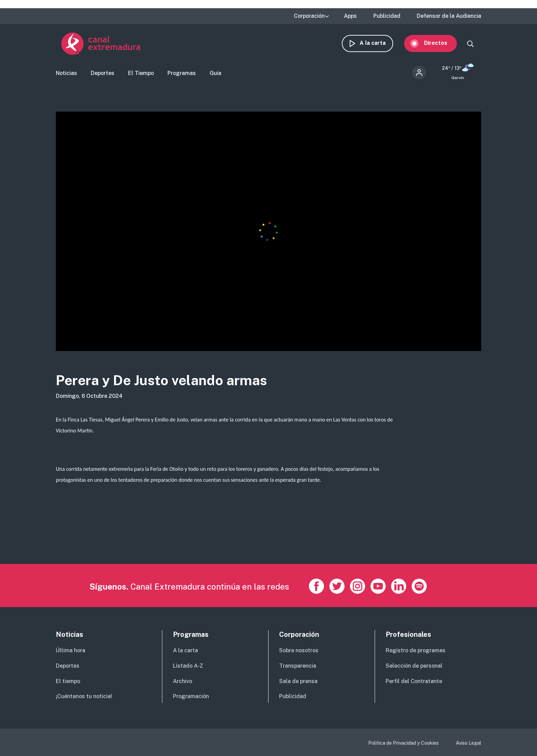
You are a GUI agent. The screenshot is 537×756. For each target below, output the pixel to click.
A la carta (378, 44)
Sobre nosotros (299, 650)
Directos (441, 44)
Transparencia (298, 666)
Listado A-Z (188, 666)
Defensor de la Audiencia (449, 16)
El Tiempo (141, 74)
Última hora (71, 650)
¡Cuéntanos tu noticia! (84, 696)
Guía (215, 74)
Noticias (66, 74)
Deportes (103, 74)
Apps (350, 16)
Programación (191, 696)
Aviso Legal (469, 743)
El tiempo (68, 681)
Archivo (183, 681)
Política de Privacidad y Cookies (403, 743)
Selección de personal (414, 666)
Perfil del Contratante (414, 681)
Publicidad (387, 16)
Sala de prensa (298, 681)
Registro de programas (416, 650)
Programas (182, 74)
